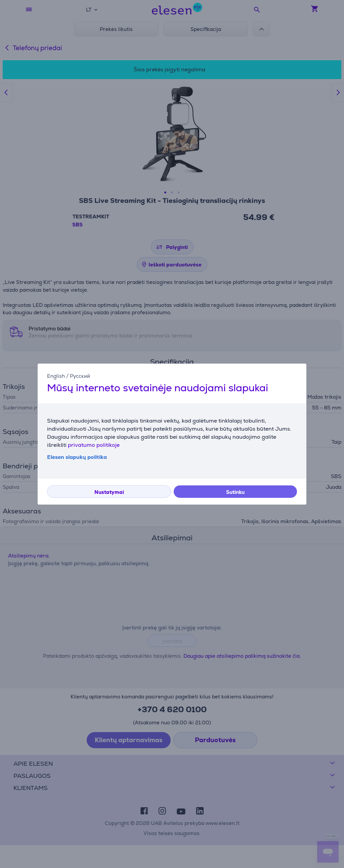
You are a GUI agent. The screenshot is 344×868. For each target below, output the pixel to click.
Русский (80, 376)
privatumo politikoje (94, 445)
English (56, 376)
